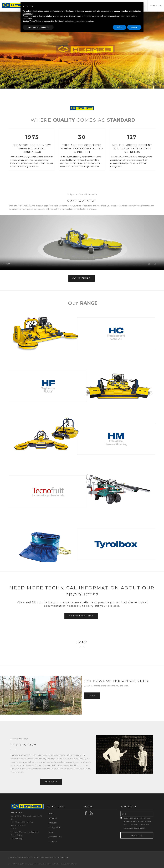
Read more (51, 782)
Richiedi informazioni (81, 616)
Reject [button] (119, 27)
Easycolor (64, 857)
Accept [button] (134, 27)
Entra (92, 695)
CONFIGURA (81, 278)
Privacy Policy (16, 835)
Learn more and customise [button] (38, 27)
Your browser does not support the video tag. (82, 243)
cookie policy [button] (28, 14)
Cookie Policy (17, 838)
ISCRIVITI (137, 835)
